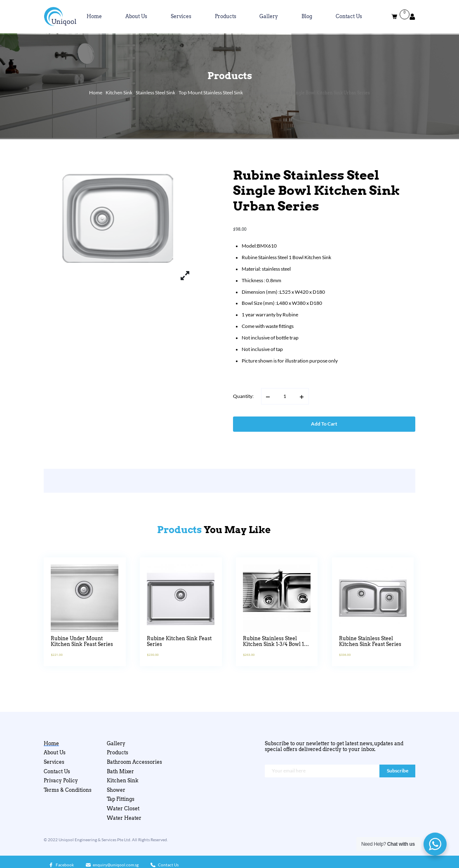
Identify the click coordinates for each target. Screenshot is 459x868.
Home (94, 16)
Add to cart (324, 424)
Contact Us (349, 16)
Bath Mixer (120, 772)
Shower (116, 790)
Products (226, 16)
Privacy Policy (61, 781)
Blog (307, 16)
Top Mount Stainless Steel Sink (211, 92)
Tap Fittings (121, 799)
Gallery (269, 16)
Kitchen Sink (119, 92)
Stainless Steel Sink (155, 92)
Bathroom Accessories (134, 762)
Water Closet (123, 809)
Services (181, 16)
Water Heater (124, 818)
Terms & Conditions (68, 790)
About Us (136, 16)
